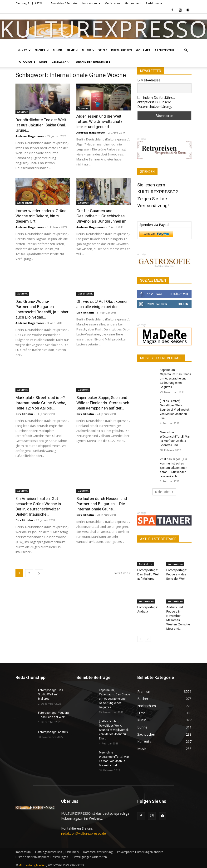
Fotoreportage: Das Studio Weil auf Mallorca (148, 574)
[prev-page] (140, 639)
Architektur (164, 50)
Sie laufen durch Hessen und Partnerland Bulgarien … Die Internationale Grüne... (102, 504)
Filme (72, 50)
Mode (43, 62)
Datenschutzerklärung (98, 852)
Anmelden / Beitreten (65, 3)
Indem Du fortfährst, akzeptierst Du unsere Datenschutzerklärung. (156, 102)
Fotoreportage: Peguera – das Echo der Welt (177, 574)
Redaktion (154, 3)
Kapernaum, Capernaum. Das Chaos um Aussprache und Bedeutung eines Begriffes (175, 379)
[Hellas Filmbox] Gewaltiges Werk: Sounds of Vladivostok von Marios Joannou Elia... (175, 410)
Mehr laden (164, 492)
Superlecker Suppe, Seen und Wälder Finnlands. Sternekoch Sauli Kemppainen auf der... (103, 403)
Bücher (42, 50)
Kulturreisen (121, 50)
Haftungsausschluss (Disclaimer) (57, 852)
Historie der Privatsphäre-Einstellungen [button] (42, 857)
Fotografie (26, 62)
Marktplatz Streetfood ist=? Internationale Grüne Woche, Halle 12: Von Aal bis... (41, 403)
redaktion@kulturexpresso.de (84, 833)
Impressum (91, 3)
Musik (88, 50)
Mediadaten (112, 3)
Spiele (103, 50)
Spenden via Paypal (154, 225)
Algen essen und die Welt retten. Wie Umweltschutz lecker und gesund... (99, 121)
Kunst (24, 50)
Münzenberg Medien (32, 865)
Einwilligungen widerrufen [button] (90, 857)
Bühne (58, 50)
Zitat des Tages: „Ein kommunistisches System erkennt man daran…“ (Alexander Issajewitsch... (174, 468)
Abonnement (133, 3)
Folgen (183, 304)
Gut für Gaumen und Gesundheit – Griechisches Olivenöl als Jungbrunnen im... (103, 216)
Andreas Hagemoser (30, 136)
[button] (186, 50)
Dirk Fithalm (85, 312)
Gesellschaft (62, 62)
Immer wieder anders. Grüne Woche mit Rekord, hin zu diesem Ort (41, 216)
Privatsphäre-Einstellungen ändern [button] (140, 852)
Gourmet (143, 50)
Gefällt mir (179, 294)
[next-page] (39, 573)
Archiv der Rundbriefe (93, 62)
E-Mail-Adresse (149, 80)
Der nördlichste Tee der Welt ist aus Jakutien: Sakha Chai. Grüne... (41, 125)
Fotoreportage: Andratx (53, 732)
